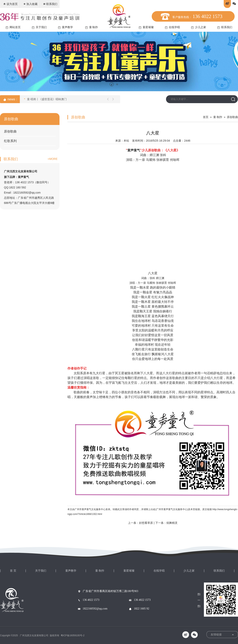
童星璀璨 (146, 27)
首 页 (13, 571)
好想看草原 (146, 523)
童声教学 (66, 27)
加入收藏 (30, 4)
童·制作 (92, 27)
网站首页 (13, 27)
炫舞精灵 (172, 523)
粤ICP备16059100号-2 (73, 635)
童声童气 (134, 150)
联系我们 (50, 4)
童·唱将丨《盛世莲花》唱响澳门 (45, 99)
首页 (206, 117)
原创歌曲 (10, 131)
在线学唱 (172, 27)
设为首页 (10, 4)
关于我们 (39, 27)
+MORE (53, 159)
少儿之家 (199, 27)
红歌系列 (10, 141)
